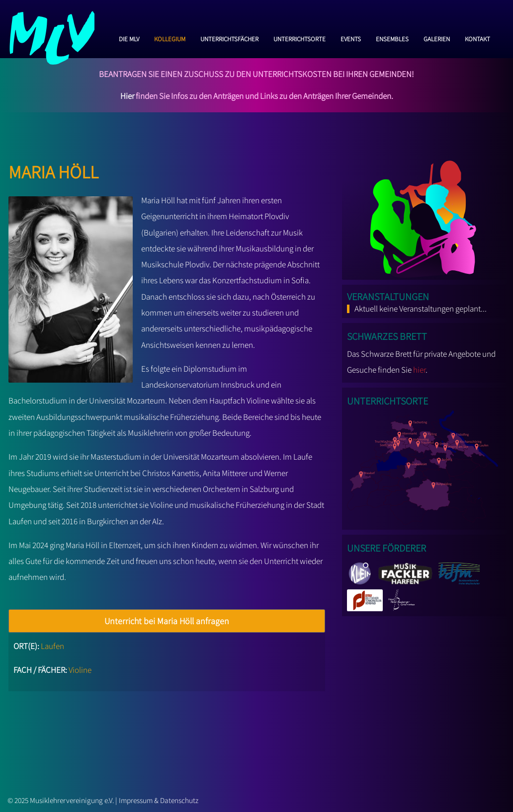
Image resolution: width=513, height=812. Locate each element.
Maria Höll (53, 169)
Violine (80, 670)
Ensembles (392, 38)
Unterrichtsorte (299, 38)
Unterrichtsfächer (229, 38)
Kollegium (170, 38)
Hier (127, 96)
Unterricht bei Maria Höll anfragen (167, 621)
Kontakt (477, 38)
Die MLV (129, 38)
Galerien (437, 38)
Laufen (52, 646)
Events (351, 38)
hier (419, 370)
